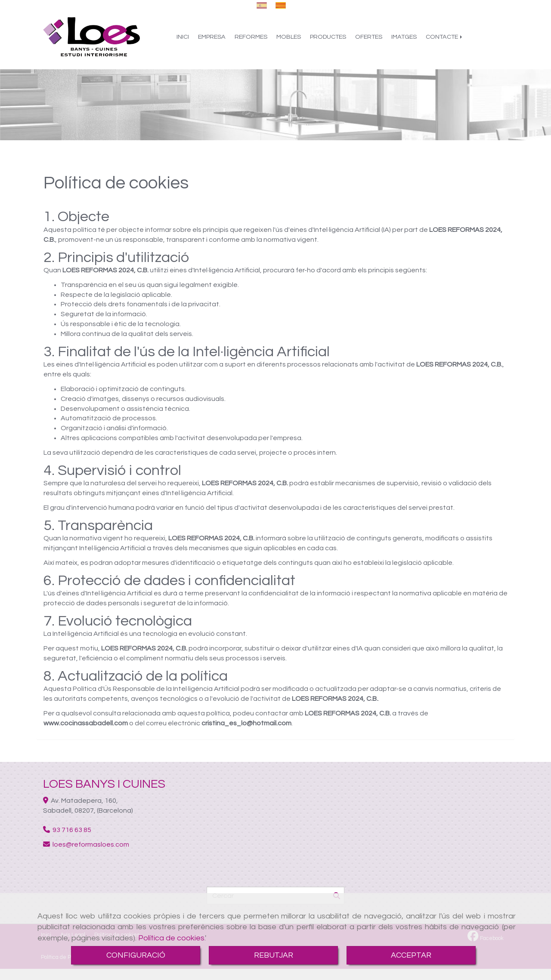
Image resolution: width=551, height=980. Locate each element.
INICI (183, 40)
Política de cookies (171, 938)
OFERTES (369, 40)
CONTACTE (445, 40)
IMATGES (404, 40)
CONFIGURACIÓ (136, 955)
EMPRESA (212, 40)
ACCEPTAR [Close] (411, 955)
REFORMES (251, 40)
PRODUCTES (328, 40)
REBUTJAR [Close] (274, 955)
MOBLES (289, 40)
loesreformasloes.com (91, 844)
